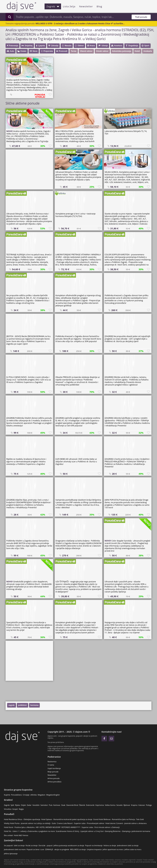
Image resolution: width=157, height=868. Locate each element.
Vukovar (142, 805)
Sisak (63, 805)
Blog (99, 6)
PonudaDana (16, 795)
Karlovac (57, 805)
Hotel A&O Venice (21, 835)
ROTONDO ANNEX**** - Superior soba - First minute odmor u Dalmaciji (91, 827)
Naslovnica (52, 761)
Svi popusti (8, 845)
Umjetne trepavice (94, 849)
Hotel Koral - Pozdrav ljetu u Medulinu (19, 827)
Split (12, 805)
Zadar (29, 805)
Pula (51, 805)
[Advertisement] (29, 169)
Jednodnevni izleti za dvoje (128, 845)
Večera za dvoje (110, 845)
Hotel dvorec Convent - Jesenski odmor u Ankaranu (126, 823)
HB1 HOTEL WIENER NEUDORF (48, 827)
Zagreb (53, 6)
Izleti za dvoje (19, 845)
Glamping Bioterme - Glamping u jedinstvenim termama (127, 831)
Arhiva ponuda (54, 778)
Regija (21, 809)
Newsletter (86, 6)
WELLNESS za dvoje (78, 849)
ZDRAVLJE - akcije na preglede (57, 849)
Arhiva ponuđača (54, 782)
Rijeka (17, 805)
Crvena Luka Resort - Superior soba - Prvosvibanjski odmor (81, 823)
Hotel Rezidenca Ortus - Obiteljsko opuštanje (22, 819)
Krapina (134, 805)
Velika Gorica (110, 805)
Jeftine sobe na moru (133, 849)
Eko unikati (8, 835)
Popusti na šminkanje (94, 845)
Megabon (42, 795)
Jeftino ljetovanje (11, 854)
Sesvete (119, 805)
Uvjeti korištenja (54, 768)
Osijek (23, 805)
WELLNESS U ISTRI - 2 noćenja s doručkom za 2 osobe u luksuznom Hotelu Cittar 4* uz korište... (80, 24)
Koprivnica (100, 805)
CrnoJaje (26, 795)
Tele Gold (140, 819)
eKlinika (34, 795)
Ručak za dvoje (32, 845)
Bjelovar (127, 805)
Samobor (44, 805)
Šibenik (82, 805)
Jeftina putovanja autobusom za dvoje (69, 845)
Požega (149, 805)
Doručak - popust (46, 845)
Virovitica (8, 809)
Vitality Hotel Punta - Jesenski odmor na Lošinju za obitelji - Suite (30, 823)
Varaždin (36, 805)
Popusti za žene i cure (35, 849)
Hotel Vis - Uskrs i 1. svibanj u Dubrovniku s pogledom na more (29, 831)
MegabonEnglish (53, 795)
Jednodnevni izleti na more (15, 849)
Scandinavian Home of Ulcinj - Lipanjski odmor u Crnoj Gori (80, 831)
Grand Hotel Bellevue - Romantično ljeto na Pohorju (114, 819)
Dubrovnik (90, 805)
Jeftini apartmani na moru (113, 849)
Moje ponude (53, 772)
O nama (51, 765)
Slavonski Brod (72, 805)
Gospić (15, 809)
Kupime (7, 795)
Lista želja (69, 6)
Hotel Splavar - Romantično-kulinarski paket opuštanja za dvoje (67, 819)
